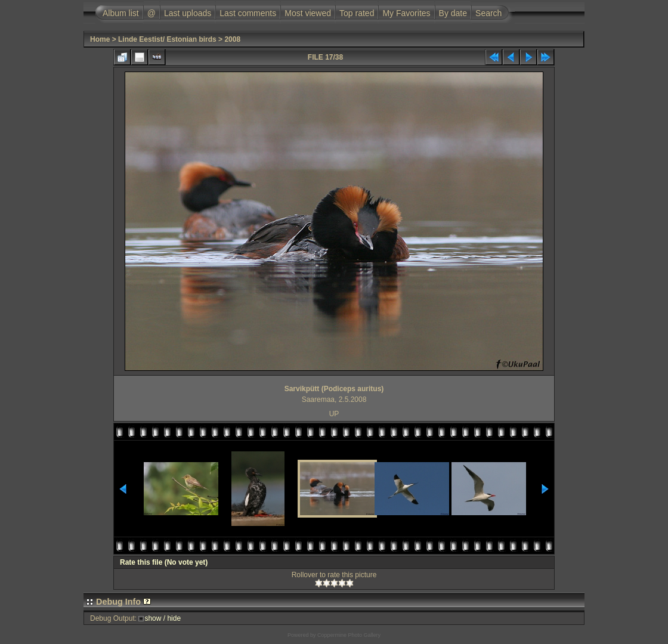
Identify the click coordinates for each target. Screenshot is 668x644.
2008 (232, 39)
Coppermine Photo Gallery (349, 635)
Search (488, 13)
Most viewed (308, 13)
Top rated (357, 13)
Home (100, 39)
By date (453, 13)
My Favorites (406, 13)
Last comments (248, 13)
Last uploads (188, 13)
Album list (121, 13)
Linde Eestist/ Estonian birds (167, 39)
